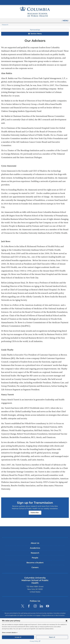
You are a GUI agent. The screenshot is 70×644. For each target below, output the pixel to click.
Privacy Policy (35, 641)
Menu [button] (66, 20)
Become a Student (35, 563)
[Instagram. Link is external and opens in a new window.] (35, 603)
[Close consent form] (66, 621)
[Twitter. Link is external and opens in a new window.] (23, 603)
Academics (35, 548)
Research (5, 25)
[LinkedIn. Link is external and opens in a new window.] (41, 603)
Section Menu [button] (35, 34)
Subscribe (36, 513)
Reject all (52, 637)
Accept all (18, 637)
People (35, 558)
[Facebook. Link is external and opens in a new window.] (29, 603)
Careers (35, 568)
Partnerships (35, 30)
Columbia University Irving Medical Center (35, 2)
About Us (35, 543)
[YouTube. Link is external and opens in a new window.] (48, 603)
